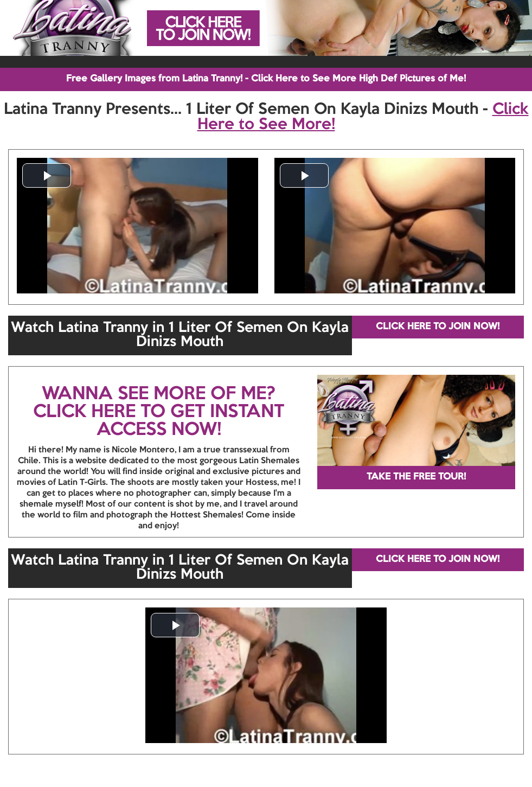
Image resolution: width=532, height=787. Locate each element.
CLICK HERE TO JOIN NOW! (438, 327)
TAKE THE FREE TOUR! (416, 477)
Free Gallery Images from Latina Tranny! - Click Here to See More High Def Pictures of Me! (266, 79)
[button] (47, 175)
